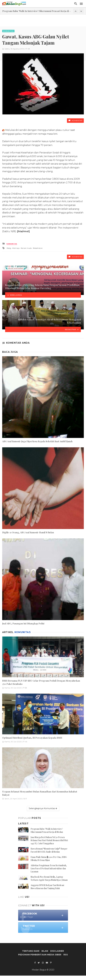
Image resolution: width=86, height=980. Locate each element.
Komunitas (8, 31)
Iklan (45, 951)
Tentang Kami (31, 951)
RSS (66, 955)
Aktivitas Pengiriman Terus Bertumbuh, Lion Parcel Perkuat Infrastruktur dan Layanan (49, 868)
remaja (16, 248)
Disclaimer (57, 951)
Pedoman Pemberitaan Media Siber (40, 955)
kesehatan (38, 248)
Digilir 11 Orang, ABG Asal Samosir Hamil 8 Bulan (28, 532)
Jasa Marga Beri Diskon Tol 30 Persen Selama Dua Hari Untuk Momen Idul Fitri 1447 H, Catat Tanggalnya (49, 840)
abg (9, 248)
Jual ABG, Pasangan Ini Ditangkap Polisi (23, 623)
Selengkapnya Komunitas (43, 808)
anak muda (27, 248)
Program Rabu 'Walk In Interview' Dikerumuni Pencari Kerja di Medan (40, 11)
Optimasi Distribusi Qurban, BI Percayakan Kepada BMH (32, 738)
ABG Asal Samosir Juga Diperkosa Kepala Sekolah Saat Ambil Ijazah (37, 441)
